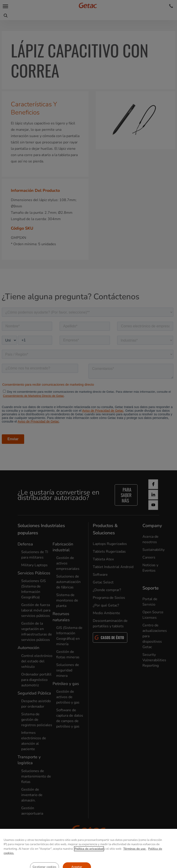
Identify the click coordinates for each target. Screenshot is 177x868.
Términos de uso (135, 857)
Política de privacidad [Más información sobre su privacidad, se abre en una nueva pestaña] (89, 857)
